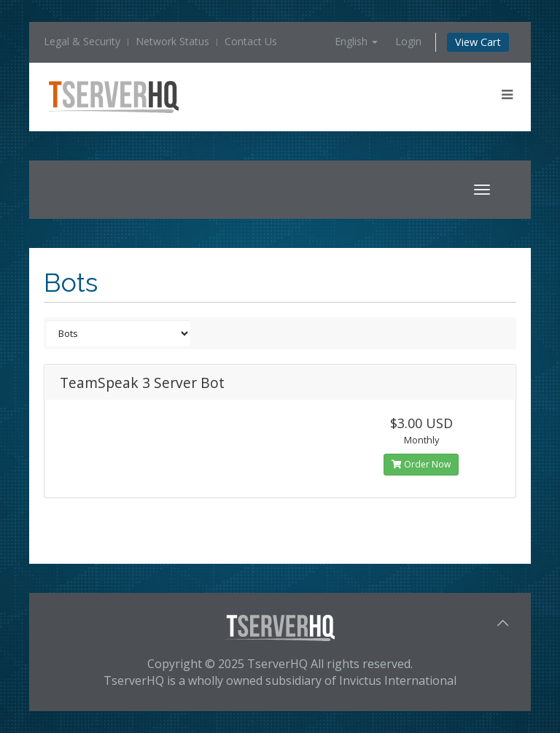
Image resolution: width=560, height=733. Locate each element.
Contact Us (251, 41)
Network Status (172, 41)
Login (408, 41)
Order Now (421, 464)
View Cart (478, 42)
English (356, 41)
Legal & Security (82, 41)
